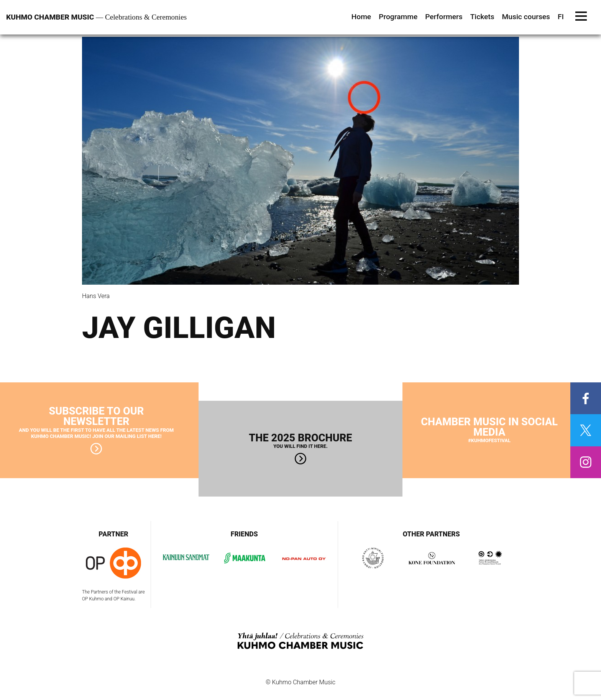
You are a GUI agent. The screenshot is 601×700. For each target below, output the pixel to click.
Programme (398, 17)
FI (561, 17)
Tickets (482, 17)
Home (361, 17)
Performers (444, 17)
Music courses (526, 17)
